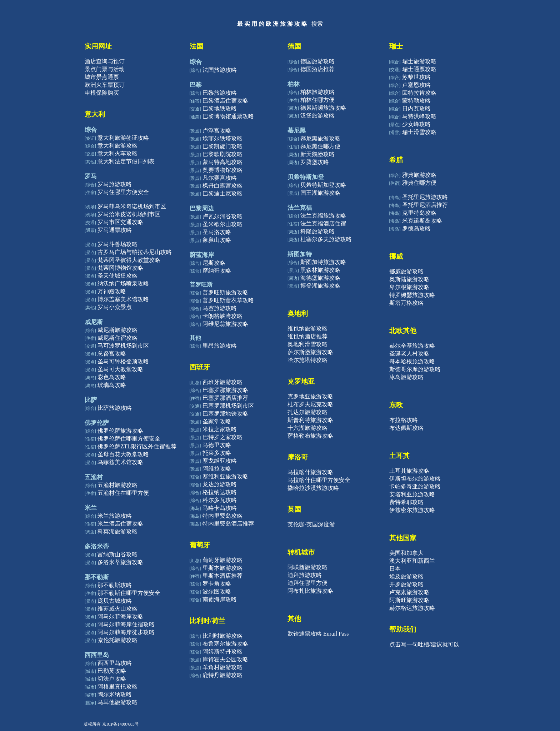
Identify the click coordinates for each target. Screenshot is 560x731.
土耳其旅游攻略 (409, 471)
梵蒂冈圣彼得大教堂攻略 (129, 260)
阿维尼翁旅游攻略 (225, 324)
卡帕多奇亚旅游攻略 (415, 486)
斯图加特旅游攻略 (323, 262)
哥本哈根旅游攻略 (412, 361)
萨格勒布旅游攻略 (310, 436)
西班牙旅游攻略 (222, 382)
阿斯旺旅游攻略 (409, 600)
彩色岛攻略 (112, 377)
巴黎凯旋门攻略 (222, 146)
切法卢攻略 (112, 679)
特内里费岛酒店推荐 (228, 524)
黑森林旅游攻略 (320, 270)
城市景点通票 (102, 77)
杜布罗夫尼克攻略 (310, 404)
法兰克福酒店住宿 (323, 223)
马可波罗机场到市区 (123, 346)
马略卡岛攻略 (220, 508)
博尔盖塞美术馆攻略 (123, 299)
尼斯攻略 (214, 263)
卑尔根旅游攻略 (409, 287)
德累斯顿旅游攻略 (323, 108)
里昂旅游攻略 (220, 346)
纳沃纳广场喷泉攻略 (123, 284)
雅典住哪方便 (419, 183)
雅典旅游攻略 (419, 175)
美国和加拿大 (406, 553)
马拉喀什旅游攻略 (310, 472)
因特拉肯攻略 (419, 93)
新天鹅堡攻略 (317, 154)
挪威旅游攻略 (406, 271)
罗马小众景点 (115, 307)
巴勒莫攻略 (112, 671)
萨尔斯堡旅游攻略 (310, 352)
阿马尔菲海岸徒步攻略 (126, 632)
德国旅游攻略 (317, 61)
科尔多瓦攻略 (220, 500)
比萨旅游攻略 (115, 408)
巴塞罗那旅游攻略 (225, 390)
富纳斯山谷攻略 (117, 554)
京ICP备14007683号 (121, 724)
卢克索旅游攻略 (409, 592)
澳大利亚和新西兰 (412, 561)
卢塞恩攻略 (416, 85)
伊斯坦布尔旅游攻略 (415, 479)
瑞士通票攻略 (419, 69)
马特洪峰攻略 (419, 116)
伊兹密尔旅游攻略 (412, 510)
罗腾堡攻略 (315, 162)
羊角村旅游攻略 (222, 667)
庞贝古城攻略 (115, 601)
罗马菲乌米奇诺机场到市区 (132, 206)
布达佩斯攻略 (406, 428)
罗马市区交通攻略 (120, 222)
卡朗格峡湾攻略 (222, 316)
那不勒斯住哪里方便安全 (129, 593)
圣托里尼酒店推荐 (425, 205)
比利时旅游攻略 (222, 636)
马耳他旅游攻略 (117, 702)
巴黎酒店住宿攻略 (225, 101)
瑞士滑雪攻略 (419, 132)
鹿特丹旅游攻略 (222, 675)
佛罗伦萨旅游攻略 (120, 431)
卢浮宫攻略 (217, 131)
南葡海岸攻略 (220, 599)
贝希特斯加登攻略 (323, 185)
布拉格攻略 (404, 420)
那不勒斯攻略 (115, 585)
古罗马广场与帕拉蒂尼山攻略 (135, 252)
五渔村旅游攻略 (117, 485)
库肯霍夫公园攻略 (225, 659)
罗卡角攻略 (217, 584)
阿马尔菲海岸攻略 (120, 616)
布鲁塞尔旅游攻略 (225, 644)
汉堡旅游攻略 (317, 116)
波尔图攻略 (217, 591)
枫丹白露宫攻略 (222, 186)
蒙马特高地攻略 (222, 162)
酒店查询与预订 (105, 61)
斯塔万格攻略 (406, 303)
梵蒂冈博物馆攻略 (120, 268)
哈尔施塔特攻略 (307, 360)
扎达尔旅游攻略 (307, 412)
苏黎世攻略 (416, 77)
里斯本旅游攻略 (222, 568)
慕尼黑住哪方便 (320, 146)
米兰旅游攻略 (115, 516)
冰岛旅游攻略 (406, 377)
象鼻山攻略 (217, 240)
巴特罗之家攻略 (222, 437)
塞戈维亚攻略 (220, 461)
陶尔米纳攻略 (115, 694)
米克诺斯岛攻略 (422, 221)
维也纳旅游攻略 (307, 329)
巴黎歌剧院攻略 (222, 154)
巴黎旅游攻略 (220, 93)
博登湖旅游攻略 (320, 286)
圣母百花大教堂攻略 (123, 454)
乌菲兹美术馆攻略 (120, 462)
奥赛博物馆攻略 (222, 170)
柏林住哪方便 (317, 100)
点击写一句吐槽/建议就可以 (424, 644)
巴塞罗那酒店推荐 (225, 398)
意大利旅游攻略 (117, 146)
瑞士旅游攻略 (419, 61)
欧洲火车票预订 (105, 85)
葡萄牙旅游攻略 (222, 560)
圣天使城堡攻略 (117, 276)
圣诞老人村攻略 (409, 354)
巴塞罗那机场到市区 (228, 406)
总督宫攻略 (112, 354)
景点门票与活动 (105, 69)
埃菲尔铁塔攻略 (222, 138)
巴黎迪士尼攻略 (222, 193)
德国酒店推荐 (317, 69)
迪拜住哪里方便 (307, 583)
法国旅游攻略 (220, 70)
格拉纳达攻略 (220, 492)
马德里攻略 (217, 445)
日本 (395, 569)
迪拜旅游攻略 (305, 575)
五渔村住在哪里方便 (123, 493)
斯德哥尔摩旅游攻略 (415, 369)
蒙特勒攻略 (416, 101)
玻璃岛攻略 (112, 385)
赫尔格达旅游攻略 (412, 608)
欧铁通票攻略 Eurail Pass (318, 634)
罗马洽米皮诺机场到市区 (129, 214)
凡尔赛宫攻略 (220, 178)
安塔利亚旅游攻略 (412, 494)
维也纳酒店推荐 (307, 336)
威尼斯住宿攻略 (117, 338)
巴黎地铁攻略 (220, 108)
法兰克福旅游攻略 (323, 216)
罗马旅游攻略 (115, 184)
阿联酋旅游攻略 (307, 567)
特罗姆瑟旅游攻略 (412, 295)
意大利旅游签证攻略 (123, 138)
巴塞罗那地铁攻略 (225, 414)
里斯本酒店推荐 (222, 576)
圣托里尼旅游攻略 (425, 197)
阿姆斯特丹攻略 (222, 652)
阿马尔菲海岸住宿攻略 (126, 624)
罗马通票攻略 (115, 230)
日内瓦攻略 (416, 108)
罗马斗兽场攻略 (117, 244)
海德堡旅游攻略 (320, 278)
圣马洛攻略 (217, 232)
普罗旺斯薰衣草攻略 (228, 300)
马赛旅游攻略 (220, 308)
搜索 (317, 24)
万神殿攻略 (112, 291)
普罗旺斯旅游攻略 (225, 292)
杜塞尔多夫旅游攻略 (326, 239)
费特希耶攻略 (406, 502)
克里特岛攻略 (419, 213)
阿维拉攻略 (217, 469)
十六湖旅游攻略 (307, 428)
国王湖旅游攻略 (320, 193)
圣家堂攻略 (217, 421)
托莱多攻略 (217, 453)
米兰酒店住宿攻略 (120, 524)
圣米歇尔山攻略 (222, 224)
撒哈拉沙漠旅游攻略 (313, 488)
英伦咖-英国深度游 (311, 524)
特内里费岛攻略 (222, 516)
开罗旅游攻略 (406, 584)
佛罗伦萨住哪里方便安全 (129, 439)
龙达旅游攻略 (220, 484)
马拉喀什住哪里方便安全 (319, 480)
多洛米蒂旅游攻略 (120, 562)
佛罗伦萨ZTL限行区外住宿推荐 (137, 446)
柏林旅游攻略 (317, 92)
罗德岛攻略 (416, 228)
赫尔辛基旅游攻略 (412, 346)
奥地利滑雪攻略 (307, 344)
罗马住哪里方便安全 (123, 192)
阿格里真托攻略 (117, 687)
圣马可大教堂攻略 (120, 369)
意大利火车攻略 (117, 153)
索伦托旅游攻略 (117, 640)
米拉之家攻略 (220, 429)
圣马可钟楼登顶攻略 (123, 361)
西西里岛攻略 (115, 663)
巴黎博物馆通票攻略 (228, 116)
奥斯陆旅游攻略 (409, 279)
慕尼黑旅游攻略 (320, 138)
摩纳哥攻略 (217, 271)
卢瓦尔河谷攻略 (222, 216)
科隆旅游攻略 (317, 231)
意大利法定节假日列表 (126, 161)
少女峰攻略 (416, 124)
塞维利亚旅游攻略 (225, 476)
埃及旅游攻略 (406, 576)
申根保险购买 (102, 93)
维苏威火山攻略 (117, 609)
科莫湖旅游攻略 (117, 531)
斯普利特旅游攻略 (310, 420)
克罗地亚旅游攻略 (310, 396)
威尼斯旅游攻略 (117, 330)
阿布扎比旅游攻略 (310, 591)
